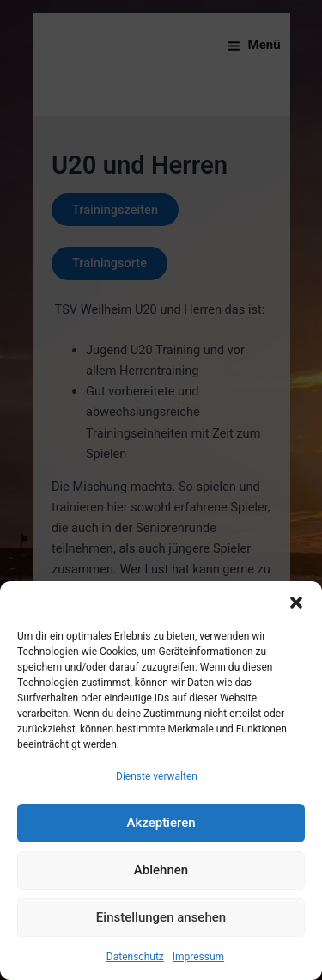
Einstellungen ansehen (161, 917)
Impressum (198, 957)
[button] (296, 603)
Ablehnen (161, 870)
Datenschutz (135, 957)
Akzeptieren (161, 823)
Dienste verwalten (157, 776)
